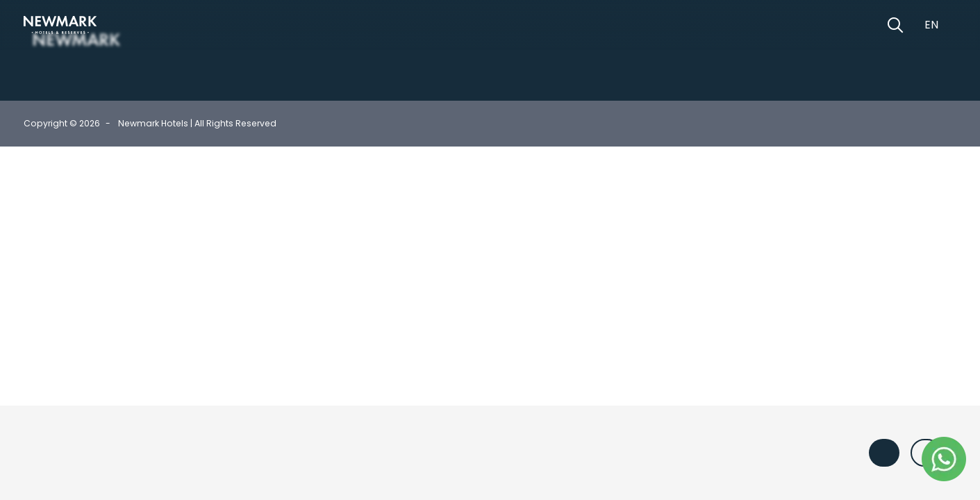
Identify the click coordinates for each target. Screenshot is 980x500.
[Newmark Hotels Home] (60, 25)
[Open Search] (895, 25)
